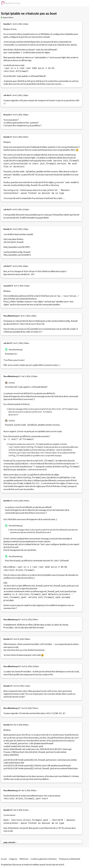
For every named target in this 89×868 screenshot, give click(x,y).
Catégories (13, 859)
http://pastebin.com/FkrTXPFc (17, 247)
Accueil (4, 859)
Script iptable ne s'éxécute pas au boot (29, 13)
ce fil (21, 100)
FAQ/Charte (24, 859)
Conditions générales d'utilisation (44, 859)
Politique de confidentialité (70, 859)
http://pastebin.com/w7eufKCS (17, 255)
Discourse (17, 865)
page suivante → (11, 842)
